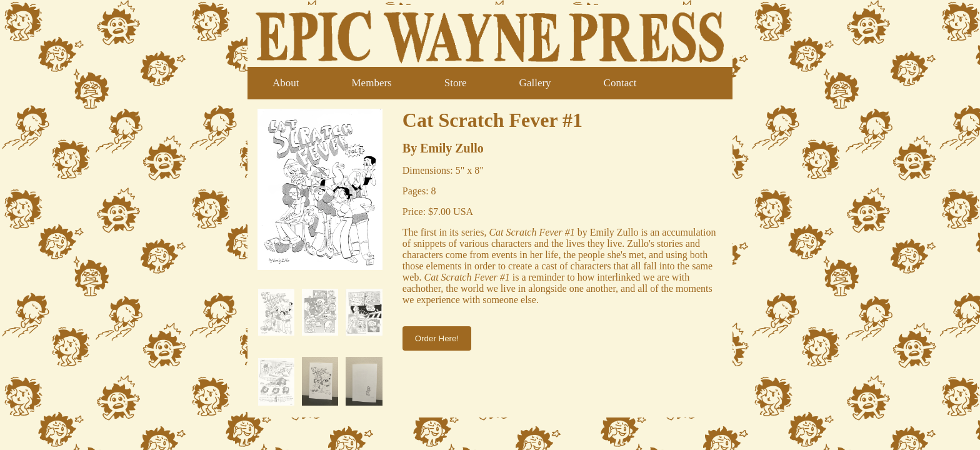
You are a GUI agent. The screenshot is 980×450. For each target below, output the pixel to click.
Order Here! (437, 338)
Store (456, 83)
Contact (620, 83)
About (286, 83)
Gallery (535, 83)
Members (372, 83)
